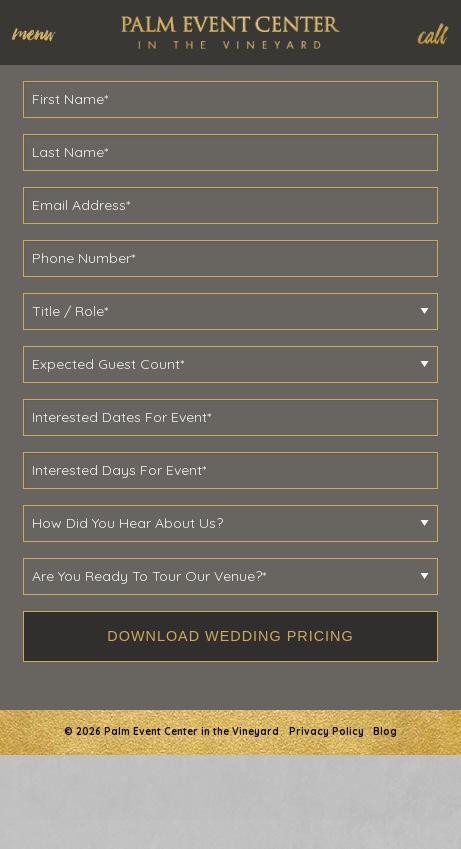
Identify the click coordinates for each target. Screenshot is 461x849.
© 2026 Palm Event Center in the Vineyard (171, 731)
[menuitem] (43, 32)
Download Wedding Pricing (230, 636)
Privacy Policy (326, 731)
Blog (385, 731)
